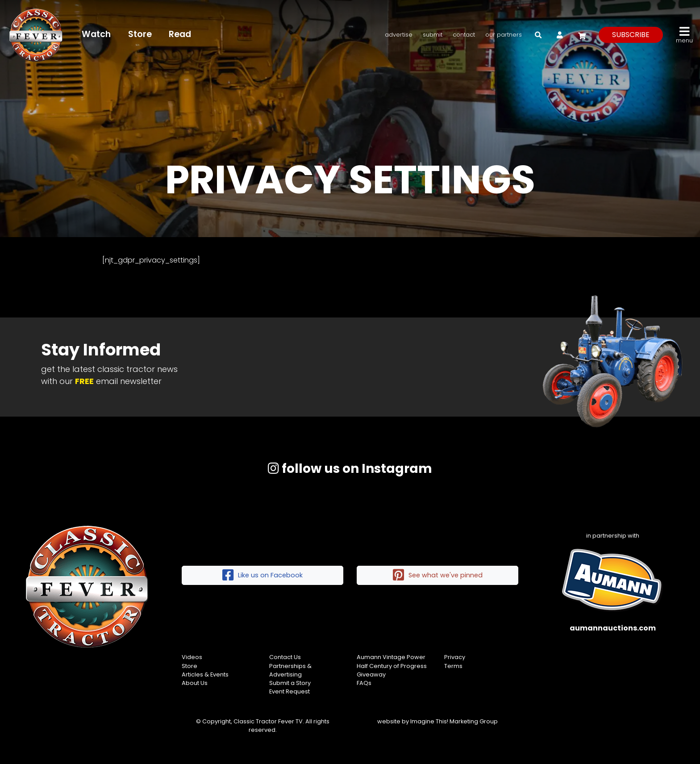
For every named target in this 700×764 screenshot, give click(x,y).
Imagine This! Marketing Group (454, 721)
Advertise (399, 35)
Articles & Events (205, 674)
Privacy (455, 657)
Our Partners (504, 35)
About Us (195, 683)
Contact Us (285, 657)
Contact (464, 35)
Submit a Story (290, 683)
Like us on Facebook (262, 575)
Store (140, 34)
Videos (192, 657)
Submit (433, 35)
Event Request (290, 691)
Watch (96, 34)
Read (180, 34)
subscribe (631, 35)
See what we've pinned (438, 575)
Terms (453, 666)
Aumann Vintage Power (391, 657)
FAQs (364, 683)
